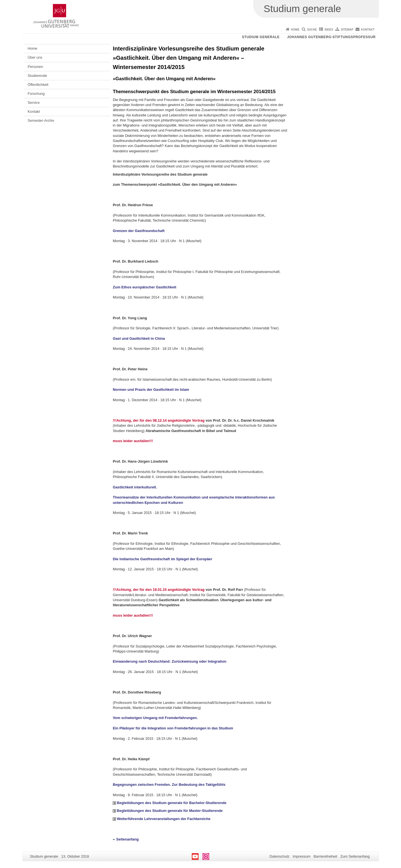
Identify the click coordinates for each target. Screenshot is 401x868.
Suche (312, 30)
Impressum (302, 856)
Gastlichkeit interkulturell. (135, 487)
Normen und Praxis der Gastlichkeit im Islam (151, 390)
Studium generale (261, 37)
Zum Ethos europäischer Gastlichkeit (145, 287)
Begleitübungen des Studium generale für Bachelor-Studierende (172, 803)
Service (34, 103)
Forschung (36, 94)
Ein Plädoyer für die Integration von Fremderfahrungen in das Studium (173, 728)
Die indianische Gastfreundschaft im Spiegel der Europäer (162, 559)
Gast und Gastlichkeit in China (139, 338)
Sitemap (347, 30)
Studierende (37, 76)
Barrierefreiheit (326, 856)
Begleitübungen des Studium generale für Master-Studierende (170, 811)
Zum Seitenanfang (355, 856)
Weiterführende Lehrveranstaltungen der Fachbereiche (164, 819)
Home (295, 30)
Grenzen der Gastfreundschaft (139, 231)
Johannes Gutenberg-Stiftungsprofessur (331, 37)
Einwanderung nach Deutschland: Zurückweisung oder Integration (170, 661)
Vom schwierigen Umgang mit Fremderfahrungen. (155, 718)
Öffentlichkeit (38, 85)
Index (329, 30)
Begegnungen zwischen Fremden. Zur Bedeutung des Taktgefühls (169, 785)
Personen (35, 67)
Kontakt (368, 30)
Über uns (35, 57)
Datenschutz (279, 856)
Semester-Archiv (41, 120)
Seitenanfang (127, 839)
